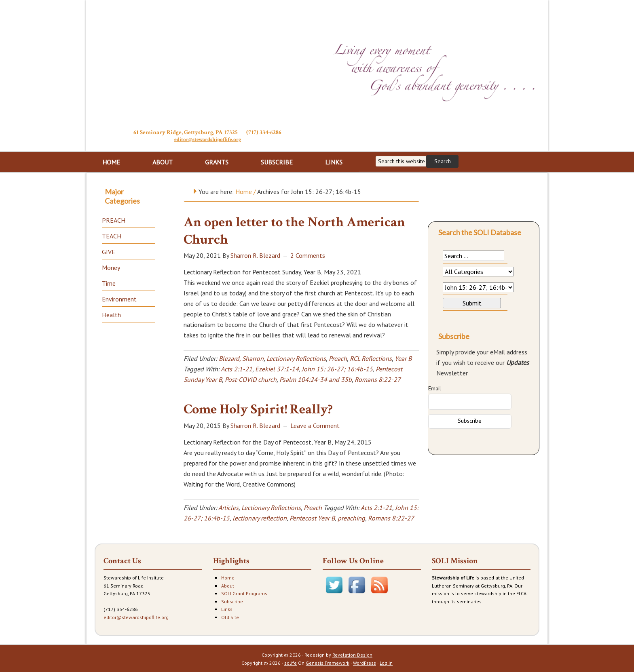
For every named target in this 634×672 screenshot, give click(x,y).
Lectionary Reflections (296, 358)
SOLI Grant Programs (244, 593)
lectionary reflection (260, 517)
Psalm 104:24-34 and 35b (316, 379)
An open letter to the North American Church (294, 230)
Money (111, 267)
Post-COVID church (251, 379)
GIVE (109, 251)
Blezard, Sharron (241, 358)
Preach (338, 358)
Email (435, 388)
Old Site (230, 616)
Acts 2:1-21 (237, 368)
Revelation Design (352, 654)
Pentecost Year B (312, 517)
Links (227, 608)
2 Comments (308, 255)
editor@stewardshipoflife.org (208, 139)
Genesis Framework (328, 662)
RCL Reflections (371, 358)
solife (291, 662)
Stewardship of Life (207, 63)
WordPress (365, 662)
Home (228, 577)
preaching (351, 517)
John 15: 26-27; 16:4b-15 (337, 368)
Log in (386, 662)
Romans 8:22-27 (378, 379)
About (228, 585)
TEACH (112, 235)
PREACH (114, 219)
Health (111, 314)
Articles (228, 507)
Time (109, 282)
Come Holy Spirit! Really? (258, 409)
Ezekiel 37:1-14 (277, 368)
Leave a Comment (315, 425)
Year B (403, 358)
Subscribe (232, 601)
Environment (119, 298)
